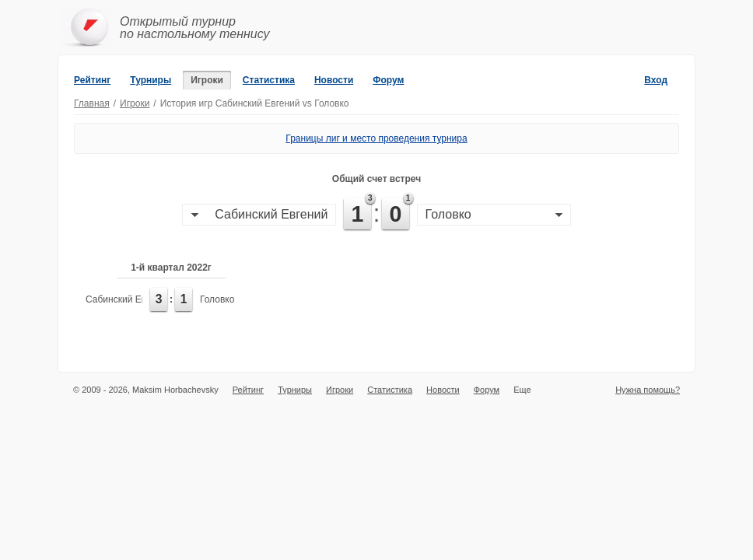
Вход (656, 80)
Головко (217, 299)
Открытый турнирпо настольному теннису (195, 28)
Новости (334, 80)
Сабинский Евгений (128, 299)
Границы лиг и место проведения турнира (376, 138)
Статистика (269, 80)
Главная (92, 103)
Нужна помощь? (648, 390)
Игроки (207, 80)
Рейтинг (92, 80)
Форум (388, 80)
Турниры (151, 80)
